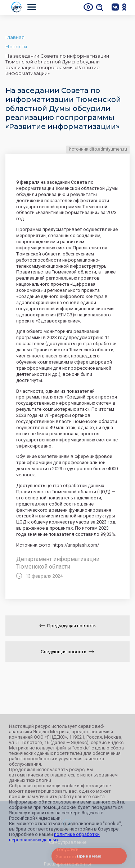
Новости (16, 46)
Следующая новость (67, 652)
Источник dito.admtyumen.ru (98, 149)
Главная (15, 37)
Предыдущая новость (67, 626)
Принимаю (89, 856)
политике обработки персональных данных (54, 837)
